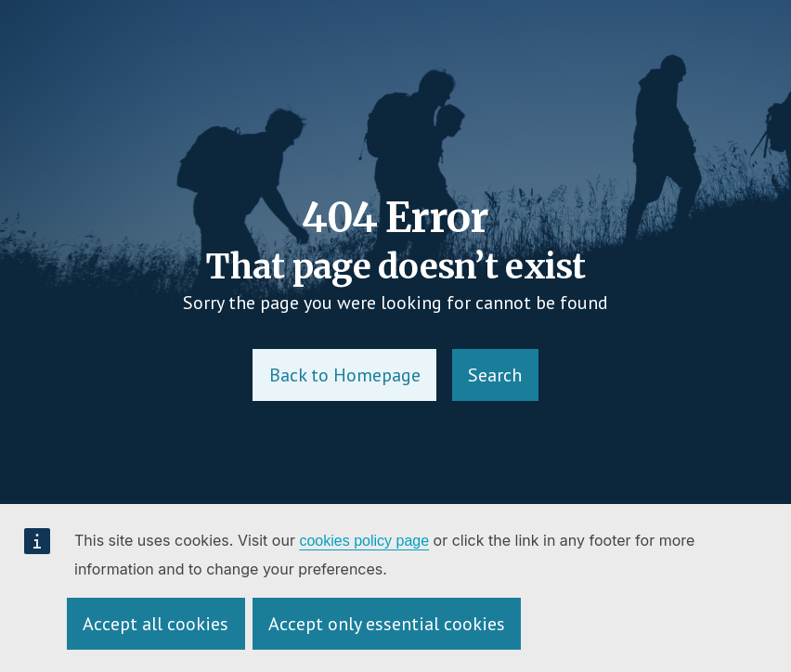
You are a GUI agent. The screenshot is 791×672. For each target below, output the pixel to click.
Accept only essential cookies (387, 624)
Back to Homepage (345, 375)
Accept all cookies (156, 624)
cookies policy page (364, 541)
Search (495, 375)
